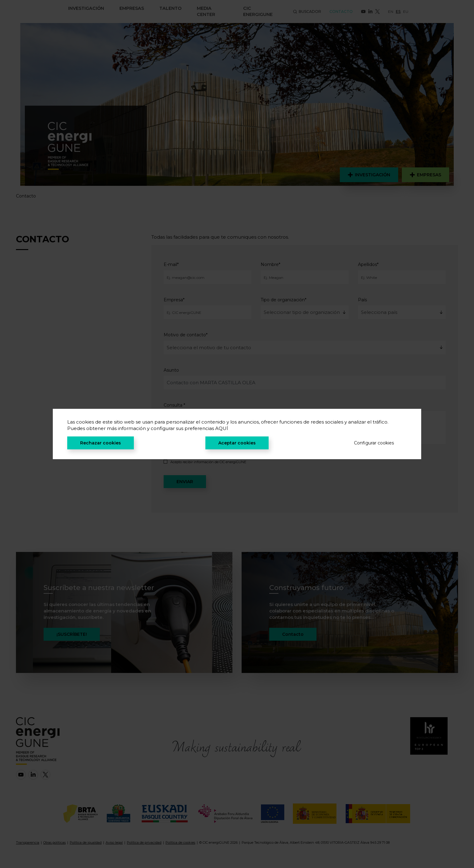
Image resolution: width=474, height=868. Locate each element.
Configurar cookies (374, 443)
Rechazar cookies (101, 443)
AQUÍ (222, 428)
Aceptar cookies (237, 443)
